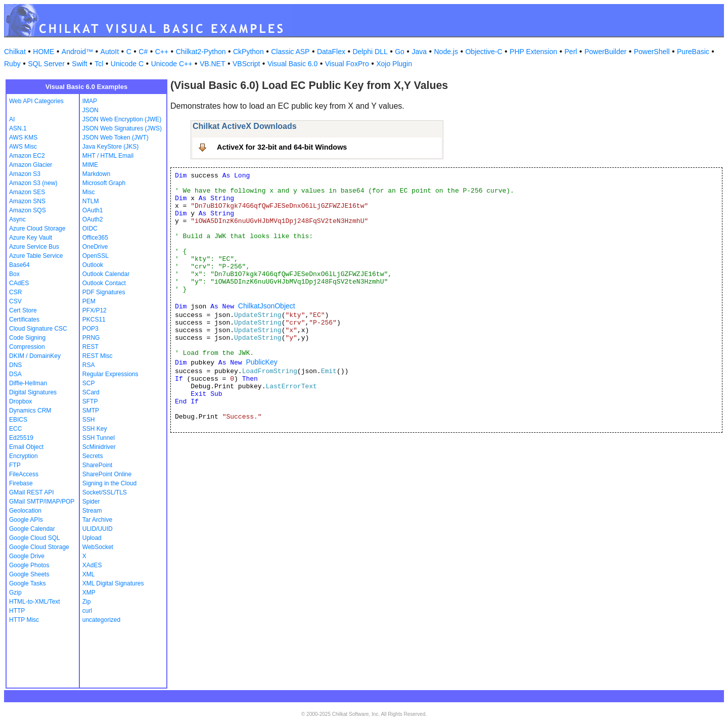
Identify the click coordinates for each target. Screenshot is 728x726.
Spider (91, 502)
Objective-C (484, 52)
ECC (15, 429)
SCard (91, 392)
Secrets (93, 456)
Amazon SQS (28, 210)
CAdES (19, 283)
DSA (15, 374)
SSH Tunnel (99, 438)
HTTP (17, 611)
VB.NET (213, 64)
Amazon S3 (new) (33, 183)
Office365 (95, 238)
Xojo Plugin (394, 64)
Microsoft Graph (104, 183)
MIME (90, 165)
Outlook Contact (104, 283)
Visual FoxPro (347, 64)
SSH (89, 420)
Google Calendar (32, 529)
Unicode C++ (172, 64)
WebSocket (98, 547)
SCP (89, 383)
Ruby (12, 64)
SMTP (91, 411)
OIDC (90, 229)
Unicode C (127, 64)
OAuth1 (93, 210)
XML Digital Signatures (113, 583)
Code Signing (27, 338)
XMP (89, 593)
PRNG (91, 338)
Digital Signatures (33, 392)
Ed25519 (21, 438)
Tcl (99, 64)
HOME (43, 52)
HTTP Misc (24, 620)
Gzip (15, 593)
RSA (89, 365)
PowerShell (652, 52)
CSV (15, 301)
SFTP (90, 401)
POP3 (90, 329)
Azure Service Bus (34, 247)
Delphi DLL (370, 52)
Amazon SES (27, 192)
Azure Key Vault (31, 238)
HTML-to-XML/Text (35, 602)
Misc (89, 192)
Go (400, 52)
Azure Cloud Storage (37, 229)
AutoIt (110, 52)
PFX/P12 (95, 310)
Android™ (77, 52)
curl (87, 611)
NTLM (91, 201)
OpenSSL (96, 256)
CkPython (248, 52)
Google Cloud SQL (35, 538)
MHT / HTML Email (108, 156)
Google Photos (29, 565)
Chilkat (15, 52)
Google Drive (27, 556)
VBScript (246, 64)
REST (90, 347)
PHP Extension (533, 52)
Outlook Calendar (106, 274)
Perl (571, 52)
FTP (15, 465)
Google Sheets (29, 574)
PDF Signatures (104, 292)
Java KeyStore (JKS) (110, 147)
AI (12, 119)
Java (419, 52)
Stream (92, 511)
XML (89, 574)
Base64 (19, 265)
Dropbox (20, 401)
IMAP (90, 101)
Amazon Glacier (31, 165)
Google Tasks (28, 583)
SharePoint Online (107, 474)
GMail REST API (31, 492)
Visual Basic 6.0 (292, 64)
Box (14, 274)
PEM (89, 301)
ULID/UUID (98, 529)
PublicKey (261, 362)
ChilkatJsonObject (267, 306)
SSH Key (95, 429)
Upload (92, 538)
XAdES (92, 565)
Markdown (96, 174)
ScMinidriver (99, 447)
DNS (15, 365)
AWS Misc (23, 147)
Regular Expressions (110, 374)
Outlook (93, 265)
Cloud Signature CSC (38, 329)
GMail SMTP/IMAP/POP (42, 502)
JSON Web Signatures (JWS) (122, 128)
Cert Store (23, 310)
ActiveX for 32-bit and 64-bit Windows (282, 147)
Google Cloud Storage (39, 547)
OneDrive (95, 247)
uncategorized (101, 620)
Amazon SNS (27, 201)
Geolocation (25, 511)
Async (17, 219)
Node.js (446, 52)
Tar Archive (97, 520)
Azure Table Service (36, 256)
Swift (79, 64)
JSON (90, 110)
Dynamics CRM (30, 411)
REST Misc (98, 356)
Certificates (24, 320)
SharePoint (97, 465)
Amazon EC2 (27, 156)
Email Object (26, 447)
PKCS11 (94, 320)
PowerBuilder (605, 52)
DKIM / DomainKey (35, 356)
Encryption (24, 456)
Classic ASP (290, 52)
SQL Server (46, 64)
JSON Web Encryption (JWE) (122, 119)
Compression (27, 347)
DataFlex (331, 52)
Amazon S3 (25, 174)
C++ (162, 52)
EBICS (18, 420)
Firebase (21, 483)
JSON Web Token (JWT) (116, 138)
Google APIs (26, 520)
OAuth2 (93, 219)
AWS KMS (23, 138)
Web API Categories (36, 101)
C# (143, 52)
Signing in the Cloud (109, 483)
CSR (15, 292)
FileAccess (24, 474)
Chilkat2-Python (201, 52)
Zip (87, 602)
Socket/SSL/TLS (105, 492)
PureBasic (693, 52)
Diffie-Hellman (28, 383)
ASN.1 (18, 128)
